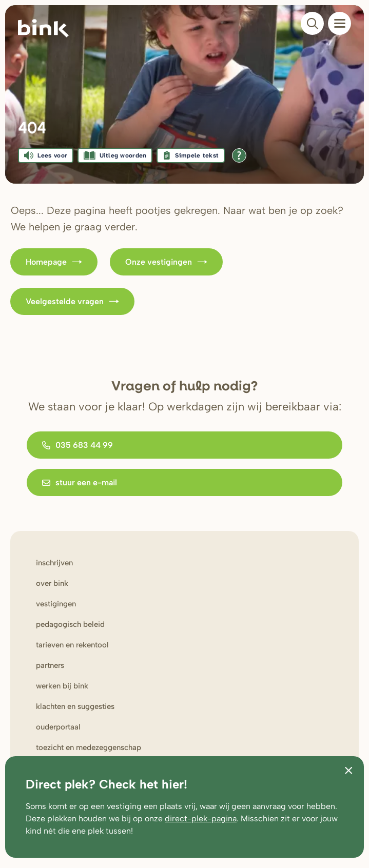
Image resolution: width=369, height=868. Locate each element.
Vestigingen (56, 604)
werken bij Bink (62, 686)
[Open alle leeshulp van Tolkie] (239, 155)
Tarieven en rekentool (72, 645)
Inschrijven (54, 563)
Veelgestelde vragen (72, 301)
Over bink (52, 583)
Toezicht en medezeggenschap (89, 747)
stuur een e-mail (80, 482)
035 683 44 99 (77, 445)
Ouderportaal (58, 727)
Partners (50, 665)
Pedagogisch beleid (70, 624)
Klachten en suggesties (75, 706)
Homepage (54, 262)
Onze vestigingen (166, 262)
